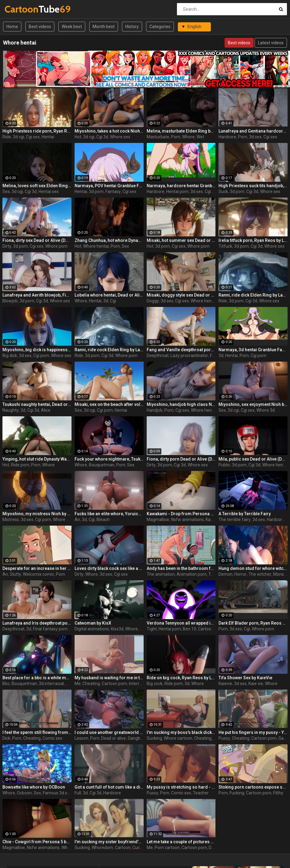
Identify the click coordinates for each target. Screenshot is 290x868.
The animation (161, 574)
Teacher (201, 793)
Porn (176, 137)
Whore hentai (96, 246)
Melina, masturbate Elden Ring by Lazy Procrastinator (181, 131)
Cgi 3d (102, 137)
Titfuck (225, 246)
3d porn (96, 191)
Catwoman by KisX (93, 623)
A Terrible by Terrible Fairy (245, 514)
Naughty (11, 410)
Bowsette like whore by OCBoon (34, 787)
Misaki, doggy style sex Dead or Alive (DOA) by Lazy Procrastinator (181, 295)
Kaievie (225, 684)
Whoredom (102, 848)
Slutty (15, 574)
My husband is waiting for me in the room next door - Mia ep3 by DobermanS (109, 678)
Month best (104, 27)
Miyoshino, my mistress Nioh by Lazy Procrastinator (37, 514)
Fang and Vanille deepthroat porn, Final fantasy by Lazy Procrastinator (181, 350)
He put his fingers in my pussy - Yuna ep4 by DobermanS (253, 732)
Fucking (237, 793)
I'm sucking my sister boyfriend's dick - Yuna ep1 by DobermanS (109, 842)
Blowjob (10, 301)
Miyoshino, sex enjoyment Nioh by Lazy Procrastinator (253, 404)
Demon (226, 574)
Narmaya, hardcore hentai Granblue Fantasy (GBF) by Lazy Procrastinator (181, 186)
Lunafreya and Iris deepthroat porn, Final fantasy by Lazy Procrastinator (37, 623)
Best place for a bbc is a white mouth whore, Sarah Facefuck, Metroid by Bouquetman (37, 678)
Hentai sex (49, 191)
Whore (188, 137)
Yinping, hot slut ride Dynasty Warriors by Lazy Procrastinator (37, 459)
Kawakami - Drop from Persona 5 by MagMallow (181, 514)
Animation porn (192, 574)
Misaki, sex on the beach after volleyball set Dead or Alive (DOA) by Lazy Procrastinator (109, 404)
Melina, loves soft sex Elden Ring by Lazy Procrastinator (37, 186)
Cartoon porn (211, 629)
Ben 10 (189, 629)
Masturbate (158, 137)
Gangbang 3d (141, 738)
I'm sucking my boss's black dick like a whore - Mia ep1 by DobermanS (181, 732)
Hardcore (227, 137)
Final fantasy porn (50, 629)
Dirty (7, 246)
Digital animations (92, 629)
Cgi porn (213, 191)
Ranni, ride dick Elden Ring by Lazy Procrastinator (253, 295)
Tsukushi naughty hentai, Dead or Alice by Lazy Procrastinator (37, 404)
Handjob (155, 410)
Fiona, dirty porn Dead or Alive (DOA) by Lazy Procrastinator (181, 459)
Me (78, 684)
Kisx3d (117, 629)
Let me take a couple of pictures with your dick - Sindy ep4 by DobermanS (181, 842)
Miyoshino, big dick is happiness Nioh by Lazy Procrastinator (37, 350)
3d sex (255, 137)
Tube (21, 9)
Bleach (103, 520)
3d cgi (18, 137)
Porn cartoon (167, 848)
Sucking (154, 738)
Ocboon (24, 793)
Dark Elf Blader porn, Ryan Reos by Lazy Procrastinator (253, 623)
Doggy (153, 301)
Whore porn (56, 246)
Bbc (6, 684)
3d (106, 301)
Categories (160, 27)
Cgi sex (33, 137)
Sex (6, 191)
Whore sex (120, 137)
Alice (46, 410)
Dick (6, 738)
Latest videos (271, 43)
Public (224, 465)
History (132, 27)
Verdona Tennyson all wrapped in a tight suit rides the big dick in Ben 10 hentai (181, 623)
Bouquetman (102, 465)
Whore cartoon (178, 738)
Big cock (155, 684)
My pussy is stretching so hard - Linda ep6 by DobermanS (181, 787)
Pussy (224, 738)
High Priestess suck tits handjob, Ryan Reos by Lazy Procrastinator (253, 186)
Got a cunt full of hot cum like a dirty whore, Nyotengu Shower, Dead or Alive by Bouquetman (109, 787)
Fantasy (113, 191)
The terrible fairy (235, 520)
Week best (72, 27)
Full (78, 793)
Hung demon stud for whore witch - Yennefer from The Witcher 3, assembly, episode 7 (253, 568)
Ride (7, 137)
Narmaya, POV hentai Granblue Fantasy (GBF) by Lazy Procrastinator (109, 186)
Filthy (278, 793)
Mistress (11, 520)
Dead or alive (114, 738)
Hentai (48, 137)
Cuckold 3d (143, 848)
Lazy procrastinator (189, 356)
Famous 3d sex (57, 793)
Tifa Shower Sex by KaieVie (245, 678)
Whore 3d (266, 410)
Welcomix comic (39, 574)
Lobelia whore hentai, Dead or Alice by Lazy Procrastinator (109, 295)
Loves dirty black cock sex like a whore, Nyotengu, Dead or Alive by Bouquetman (109, 568)
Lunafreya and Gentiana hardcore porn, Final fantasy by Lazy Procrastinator (253, 131)
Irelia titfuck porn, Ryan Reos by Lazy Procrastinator (253, 240)
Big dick (10, 356)
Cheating (91, 684)
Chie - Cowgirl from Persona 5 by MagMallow (37, 842)
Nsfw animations (187, 520)
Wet (200, 137)
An (77, 520)
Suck (223, 191)
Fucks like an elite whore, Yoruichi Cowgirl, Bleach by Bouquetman (109, 514)
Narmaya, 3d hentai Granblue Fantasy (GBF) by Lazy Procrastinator (253, 350)
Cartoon (123, 848)
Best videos (40, 27)
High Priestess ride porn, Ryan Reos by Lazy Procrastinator (37, 131)
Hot (78, 137)
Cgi (113, 301)
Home (12, 27)
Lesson (81, 738)
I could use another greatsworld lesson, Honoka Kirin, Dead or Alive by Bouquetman (109, 732)
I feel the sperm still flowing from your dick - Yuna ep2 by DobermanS (37, 732)
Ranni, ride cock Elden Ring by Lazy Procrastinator (109, 350)
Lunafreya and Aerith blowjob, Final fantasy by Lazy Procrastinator (37, 295)
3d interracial (51, 684)
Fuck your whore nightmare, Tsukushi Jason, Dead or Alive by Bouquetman (109, 459)
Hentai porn (177, 191)
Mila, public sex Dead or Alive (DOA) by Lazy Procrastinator (253, 459)
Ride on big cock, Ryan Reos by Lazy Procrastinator (181, 678)
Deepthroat (158, 356)
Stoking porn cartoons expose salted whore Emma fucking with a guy (253, 787)
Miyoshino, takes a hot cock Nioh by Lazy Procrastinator (109, 131)
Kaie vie (256, 684)
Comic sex (52, 738)
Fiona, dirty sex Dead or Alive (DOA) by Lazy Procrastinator (37, 240)
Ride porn (20, 465)
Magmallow (158, 520)
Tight (152, 629)
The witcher (260, 574)
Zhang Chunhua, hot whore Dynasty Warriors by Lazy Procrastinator (109, 240)
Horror (240, 574)
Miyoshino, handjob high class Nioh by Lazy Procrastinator (181, 404)
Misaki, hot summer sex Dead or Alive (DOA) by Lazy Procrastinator (181, 240)
